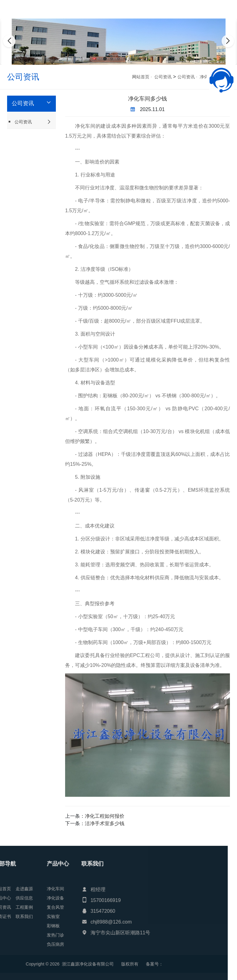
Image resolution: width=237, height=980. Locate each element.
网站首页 (141, 77)
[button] (105, 59)
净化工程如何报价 (105, 816)
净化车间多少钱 (148, 99)
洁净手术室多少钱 (105, 823)
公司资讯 (163, 77)
